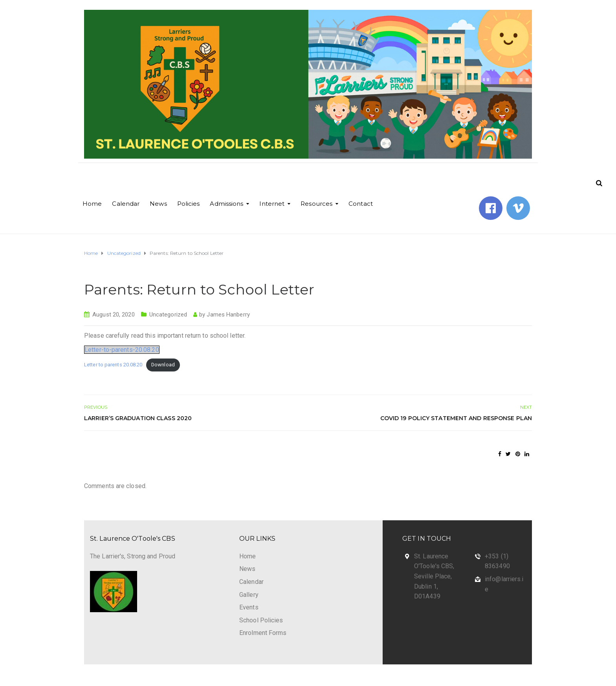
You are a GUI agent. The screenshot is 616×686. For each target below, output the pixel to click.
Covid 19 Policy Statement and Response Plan (456, 418)
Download (163, 365)
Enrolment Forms (263, 633)
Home (92, 204)
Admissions (226, 204)
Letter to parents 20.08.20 (113, 365)
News (158, 204)
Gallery (249, 595)
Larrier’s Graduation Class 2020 (138, 418)
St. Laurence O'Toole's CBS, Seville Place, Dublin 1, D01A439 (434, 576)
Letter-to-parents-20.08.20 (122, 350)
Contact (361, 204)
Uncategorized (168, 315)
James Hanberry (228, 315)
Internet (272, 204)
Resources (316, 204)
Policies (189, 204)
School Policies (261, 620)
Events (249, 607)
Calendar (126, 204)
